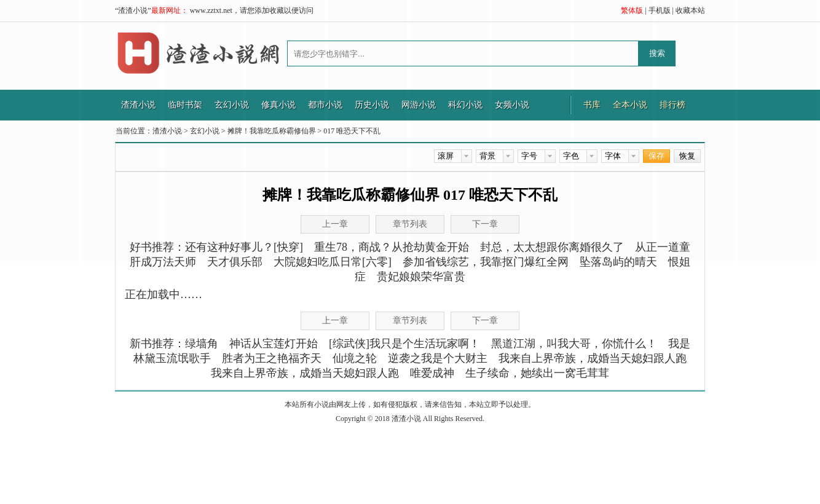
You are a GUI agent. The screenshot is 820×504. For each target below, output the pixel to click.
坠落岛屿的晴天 (618, 262)
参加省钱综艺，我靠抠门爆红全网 (486, 262)
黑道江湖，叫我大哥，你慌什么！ (574, 344)
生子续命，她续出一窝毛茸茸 (537, 373)
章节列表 (410, 321)
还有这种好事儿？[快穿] (244, 247)
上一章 (335, 321)
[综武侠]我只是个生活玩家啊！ (404, 344)
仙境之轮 (355, 358)
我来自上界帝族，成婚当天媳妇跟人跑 (593, 358)
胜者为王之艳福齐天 (272, 358)
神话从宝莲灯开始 (274, 344)
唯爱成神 (432, 373)
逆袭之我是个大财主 (438, 358)
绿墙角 (202, 344)
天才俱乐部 (235, 262)
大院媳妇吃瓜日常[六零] (333, 262)
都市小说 (325, 105)
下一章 (485, 321)
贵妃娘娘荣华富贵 (421, 277)
